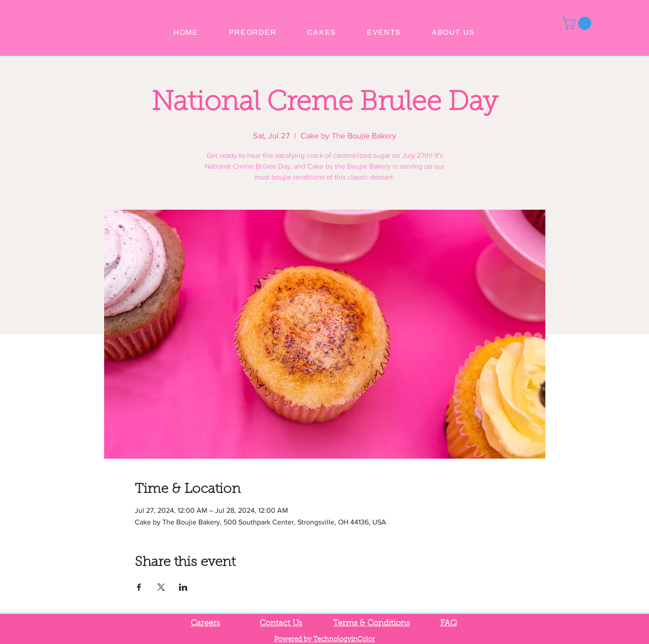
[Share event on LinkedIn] (183, 587)
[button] (578, 23)
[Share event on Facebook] (139, 587)
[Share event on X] (161, 587)
